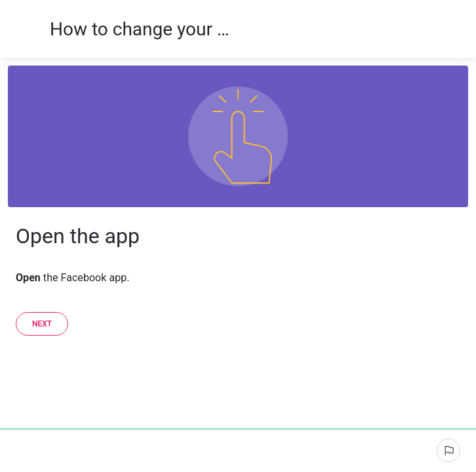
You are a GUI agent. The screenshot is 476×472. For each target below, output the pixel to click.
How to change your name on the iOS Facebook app (140, 29)
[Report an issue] (448, 450)
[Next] (42, 324)
